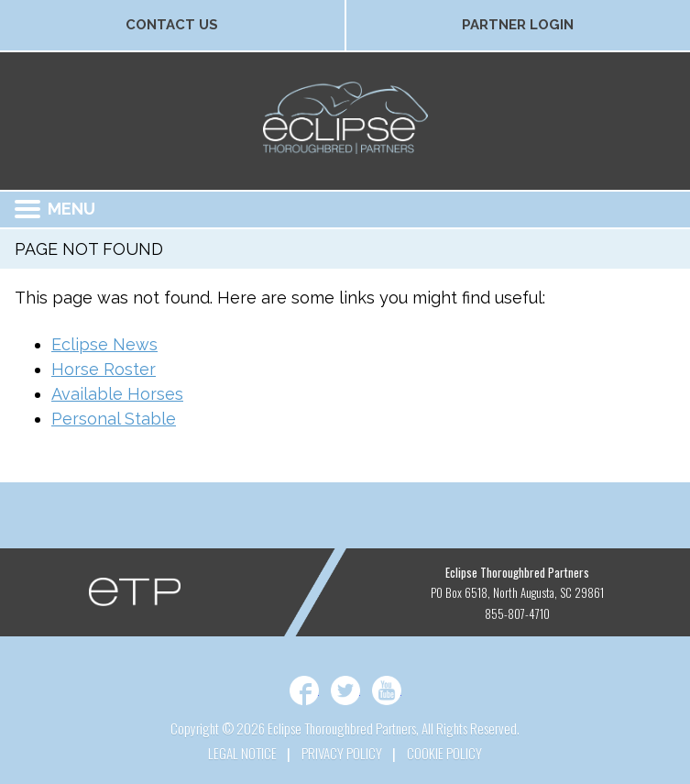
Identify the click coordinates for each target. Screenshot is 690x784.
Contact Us (172, 25)
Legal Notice (242, 753)
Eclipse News (104, 344)
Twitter (345, 690)
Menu (55, 209)
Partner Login (518, 25)
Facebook (304, 690)
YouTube (387, 690)
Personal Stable (114, 419)
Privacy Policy (342, 753)
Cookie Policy (444, 753)
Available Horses (117, 394)
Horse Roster (104, 369)
